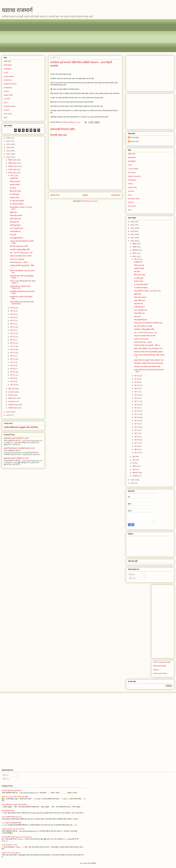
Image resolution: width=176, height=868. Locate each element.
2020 (8, 157)
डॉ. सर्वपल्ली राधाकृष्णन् (17, 204)
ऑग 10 (13, 365)
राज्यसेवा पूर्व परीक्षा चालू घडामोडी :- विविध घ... (148, 345)
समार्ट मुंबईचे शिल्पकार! (16, 238)
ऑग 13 (13, 356)
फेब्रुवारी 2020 (13, 405)
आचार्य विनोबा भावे (15, 232)
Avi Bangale (135, 137)
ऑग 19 (13, 340)
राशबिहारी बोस (14, 178)
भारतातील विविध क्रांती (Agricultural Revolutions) (17, 837)
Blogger (85, 863)
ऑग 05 (13, 381)
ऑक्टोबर (135, 250)
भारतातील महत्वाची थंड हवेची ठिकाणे (12, 791)
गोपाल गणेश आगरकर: (16, 216)
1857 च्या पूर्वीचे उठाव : (17, 228)
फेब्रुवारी (135, 473)
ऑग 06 (13, 378)
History (6, 91)
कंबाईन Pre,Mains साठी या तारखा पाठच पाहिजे (15, 797)
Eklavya (156, 670)
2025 (8, 141)
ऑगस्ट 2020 (12, 173)
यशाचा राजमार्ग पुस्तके (160, 666)
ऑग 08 (13, 372)
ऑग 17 (13, 346)
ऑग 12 (13, 359)
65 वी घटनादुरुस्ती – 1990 (9, 845)
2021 (8, 154)
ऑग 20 (13, 337)
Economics (8, 80)
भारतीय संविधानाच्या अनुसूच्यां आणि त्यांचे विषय (21, 427)
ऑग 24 (13, 324)
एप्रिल (134, 466)
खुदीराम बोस (13, 212)
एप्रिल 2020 (12, 398)
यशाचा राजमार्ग (17, 10)
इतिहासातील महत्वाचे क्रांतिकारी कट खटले (16, 438)
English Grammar (10, 84)
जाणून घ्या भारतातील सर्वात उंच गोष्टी (21, 256)
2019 (8, 412)
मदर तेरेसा (13, 188)
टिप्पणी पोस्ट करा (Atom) (91, 201)
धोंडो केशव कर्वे (14, 222)
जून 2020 (12, 392)
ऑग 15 (13, 353)
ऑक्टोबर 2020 (13, 166)
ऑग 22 (13, 330)
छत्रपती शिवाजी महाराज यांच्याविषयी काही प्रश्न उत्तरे (19, 448)
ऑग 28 (13, 314)
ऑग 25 (13, 321)
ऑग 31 (13, 176)
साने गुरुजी (13, 235)
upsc (6, 117)
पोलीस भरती (7, 61)
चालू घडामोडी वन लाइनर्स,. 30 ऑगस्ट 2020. (147, 291)
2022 (8, 151)
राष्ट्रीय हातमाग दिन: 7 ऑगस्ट (19, 262)
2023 (8, 148)
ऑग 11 (13, 362)
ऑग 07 (13, 375)
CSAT (6, 73)
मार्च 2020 (12, 402)
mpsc (6, 102)
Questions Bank (10, 106)
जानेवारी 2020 (13, 408)
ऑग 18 (13, 343)
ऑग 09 (13, 369)
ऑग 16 (13, 349)
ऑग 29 (13, 311)
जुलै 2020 (12, 389)
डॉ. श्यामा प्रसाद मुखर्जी (17, 201)
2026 (8, 138)
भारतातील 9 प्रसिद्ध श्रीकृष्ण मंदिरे (20, 250)
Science (7, 110)
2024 (8, 144)
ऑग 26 (13, 317)
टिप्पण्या (132, 578)
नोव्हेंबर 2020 (12, 163)
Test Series (8, 114)
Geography (8, 88)
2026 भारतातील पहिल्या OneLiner (12, 817)
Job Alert (7, 99)
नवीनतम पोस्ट (55, 195)
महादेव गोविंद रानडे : (16, 219)
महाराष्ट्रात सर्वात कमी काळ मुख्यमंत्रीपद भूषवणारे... (149, 352)
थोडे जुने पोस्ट (116, 195)
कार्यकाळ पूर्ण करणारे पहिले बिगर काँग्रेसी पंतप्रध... (149, 323)
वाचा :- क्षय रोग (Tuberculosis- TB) (21, 253)
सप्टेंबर (135, 253)
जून (134, 460)
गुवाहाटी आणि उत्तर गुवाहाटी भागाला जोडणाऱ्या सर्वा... (20, 287)
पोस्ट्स (132, 575)
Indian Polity (8, 95)
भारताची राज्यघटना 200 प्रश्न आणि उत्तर (13, 829)
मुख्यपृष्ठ (85, 195)
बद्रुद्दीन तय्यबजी (15, 185)
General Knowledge (17, 259)
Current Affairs (9, 76)
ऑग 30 (13, 308)
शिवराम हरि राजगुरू (15, 191)
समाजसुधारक (8, 69)
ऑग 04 (13, 385)
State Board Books (160, 673)
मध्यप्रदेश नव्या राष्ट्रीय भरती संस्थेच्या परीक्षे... (148, 367)
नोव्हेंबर (135, 247)
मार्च (134, 469)
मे (133, 463)
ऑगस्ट (135, 257)
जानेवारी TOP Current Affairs (11, 853)
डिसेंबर (135, 244)
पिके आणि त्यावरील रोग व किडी (19, 246)
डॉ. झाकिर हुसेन (15, 194)
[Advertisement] (74, 36)
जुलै (134, 457)
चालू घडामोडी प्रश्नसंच (8, 811)
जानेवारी (135, 476)
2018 (8, 415)
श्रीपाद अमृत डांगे (15, 182)
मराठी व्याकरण (8, 65)
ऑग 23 (13, 327)
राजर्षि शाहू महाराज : (16, 225)
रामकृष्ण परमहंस (14, 198)
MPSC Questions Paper (162, 662)
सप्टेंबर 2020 (12, 170)
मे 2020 (11, 395)
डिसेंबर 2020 (12, 160)
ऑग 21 (13, 333)
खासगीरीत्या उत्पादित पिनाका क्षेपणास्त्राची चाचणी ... (149, 363)
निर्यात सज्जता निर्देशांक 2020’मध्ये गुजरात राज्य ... (149, 349)
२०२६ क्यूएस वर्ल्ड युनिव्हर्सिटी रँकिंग (11, 823)
